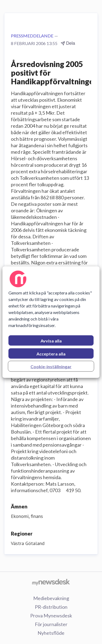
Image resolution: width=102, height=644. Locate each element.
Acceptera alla (51, 353)
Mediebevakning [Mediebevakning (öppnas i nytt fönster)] (51, 598)
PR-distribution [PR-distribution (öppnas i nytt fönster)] (51, 607)
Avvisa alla (51, 340)
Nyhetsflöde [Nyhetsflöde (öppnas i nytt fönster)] (51, 633)
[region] (51, 322)
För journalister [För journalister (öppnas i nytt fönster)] (51, 624)
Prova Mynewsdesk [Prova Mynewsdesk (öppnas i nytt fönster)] (51, 616)
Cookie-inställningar (51, 366)
